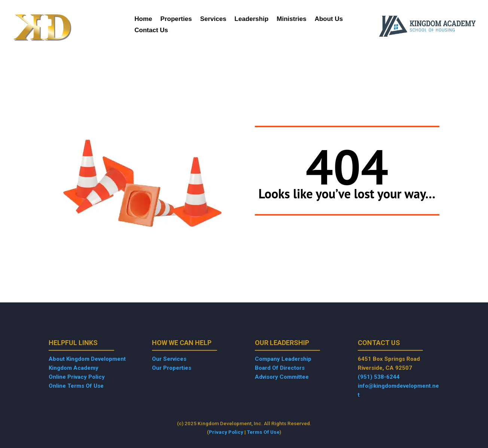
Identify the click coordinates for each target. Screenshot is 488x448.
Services (213, 19)
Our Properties (172, 368)
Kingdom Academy (74, 368)
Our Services (169, 359)
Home (143, 19)
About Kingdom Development (87, 359)
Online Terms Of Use (76, 386)
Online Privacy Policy (77, 377)
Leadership (252, 19)
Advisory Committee (282, 377)
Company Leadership (283, 359)
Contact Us (151, 31)
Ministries (291, 19)
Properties (176, 19)
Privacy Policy (226, 432)
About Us (329, 19)
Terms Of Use (263, 432)
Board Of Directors (280, 368)
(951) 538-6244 (379, 377)
